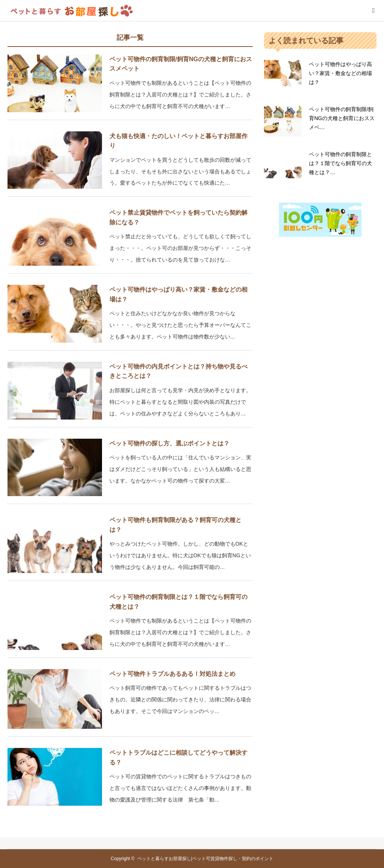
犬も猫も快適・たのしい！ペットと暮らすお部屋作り (178, 141)
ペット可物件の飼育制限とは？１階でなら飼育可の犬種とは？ (178, 602)
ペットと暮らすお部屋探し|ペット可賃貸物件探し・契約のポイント (205, 859)
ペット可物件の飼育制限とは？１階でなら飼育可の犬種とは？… (340, 163)
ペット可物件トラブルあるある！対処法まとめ (172, 674)
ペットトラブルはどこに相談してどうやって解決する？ (178, 757)
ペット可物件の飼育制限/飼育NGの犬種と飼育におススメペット (181, 64)
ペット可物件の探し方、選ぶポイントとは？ (169, 443)
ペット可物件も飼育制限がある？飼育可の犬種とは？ (175, 525)
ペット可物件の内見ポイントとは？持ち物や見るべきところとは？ (178, 371)
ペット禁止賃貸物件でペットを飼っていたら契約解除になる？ (178, 217)
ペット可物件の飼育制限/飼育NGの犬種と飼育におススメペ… (342, 118)
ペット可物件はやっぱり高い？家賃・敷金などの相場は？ (178, 294)
